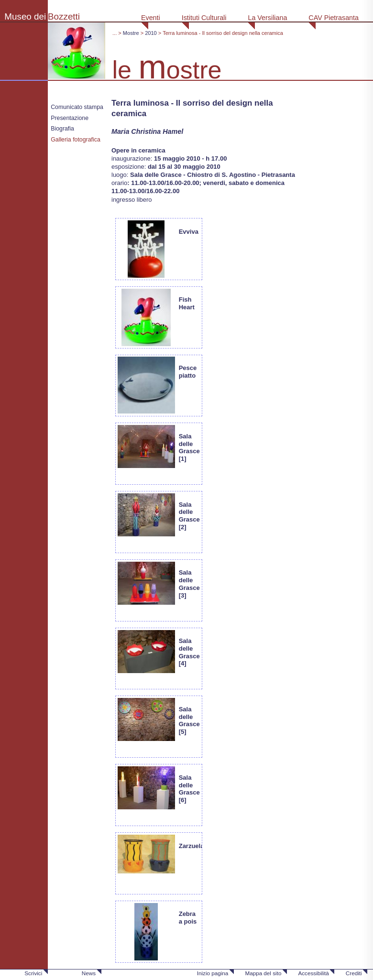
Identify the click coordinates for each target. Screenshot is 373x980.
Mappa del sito (263, 973)
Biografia (62, 129)
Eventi (151, 18)
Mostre (131, 33)
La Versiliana (267, 18)
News (89, 973)
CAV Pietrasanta (334, 18)
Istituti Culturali (204, 18)
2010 (151, 33)
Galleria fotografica (76, 140)
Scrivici (33, 973)
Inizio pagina (213, 973)
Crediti (354, 973)
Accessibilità (313, 973)
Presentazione (70, 118)
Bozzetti (64, 16)
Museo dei (25, 16)
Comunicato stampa (77, 107)
